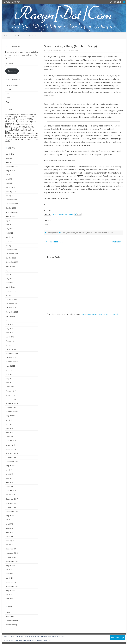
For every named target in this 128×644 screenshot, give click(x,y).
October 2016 (11, 557)
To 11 (8, 98)
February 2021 (11, 341)
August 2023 (10, 216)
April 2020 (9, 383)
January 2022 (11, 295)
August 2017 (10, 516)
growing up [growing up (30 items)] (19, 124)
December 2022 (12, 250)
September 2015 (12, 586)
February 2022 (11, 291)
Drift (7, 94)
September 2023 (12, 212)
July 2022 (9, 270)
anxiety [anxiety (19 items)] (7, 115)
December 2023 (12, 200)
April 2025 (9, 162)
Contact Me (32, 35)
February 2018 (11, 491)
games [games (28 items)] (34, 121)
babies (64, 233)
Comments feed (12, 621)
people (110, 233)
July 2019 (9, 420)
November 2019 (12, 403)
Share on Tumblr (66, 214)
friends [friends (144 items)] (27, 121)
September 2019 (12, 412)
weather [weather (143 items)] (19, 139)
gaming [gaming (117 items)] (10, 124)
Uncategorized (52, 233)
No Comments (74, 50)
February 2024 (11, 191)
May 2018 (9, 478)
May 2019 (9, 428)
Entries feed (10, 617)
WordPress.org (11, 625)
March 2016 (10, 578)
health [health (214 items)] (9, 126)
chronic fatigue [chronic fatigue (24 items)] (31, 115)
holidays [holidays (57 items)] (23, 127)
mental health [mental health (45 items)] (19, 133)
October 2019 (11, 408)
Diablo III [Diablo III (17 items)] (21, 119)
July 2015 (9, 595)
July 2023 (9, 221)
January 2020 (11, 395)
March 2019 (10, 437)
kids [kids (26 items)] (21, 130)
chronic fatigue (73, 233)
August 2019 (10, 416)
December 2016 (12, 549)
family (89, 233)
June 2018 (9, 474)
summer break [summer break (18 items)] (33, 137)
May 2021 (9, 329)
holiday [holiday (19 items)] (16, 127)
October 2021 (11, 308)
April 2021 (9, 333)
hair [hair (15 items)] (25, 124)
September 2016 (12, 561)
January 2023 (11, 245)
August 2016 (10, 566)
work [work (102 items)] (31, 139)
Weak (8, 102)
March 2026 (10, 154)
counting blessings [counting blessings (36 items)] (21, 116)
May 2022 (9, 279)
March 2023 (10, 237)
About (18, 35)
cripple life (83, 233)
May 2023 (9, 229)
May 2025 (9, 158)
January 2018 (11, 495)
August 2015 (10, 590)
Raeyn (48, 50)
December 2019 (12, 399)
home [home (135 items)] (31, 127)
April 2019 (9, 433)
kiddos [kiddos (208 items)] (15, 129)
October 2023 (11, 208)
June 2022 (9, 275)
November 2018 (12, 453)
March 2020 (10, 387)
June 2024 (9, 179)
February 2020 (11, 391)
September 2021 (12, 312)
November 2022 (12, 254)
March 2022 (10, 287)
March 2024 (10, 187)
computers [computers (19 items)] (9, 116)
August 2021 (10, 316)
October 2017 (11, 507)
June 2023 (9, 225)
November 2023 (12, 204)
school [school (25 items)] (32, 136)
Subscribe (12, 71)
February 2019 (11, 441)
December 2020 (12, 349)
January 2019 (11, 445)
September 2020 (12, 362)
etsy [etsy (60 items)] (26, 119)
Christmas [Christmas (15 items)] (23, 115)
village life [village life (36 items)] (9, 140)
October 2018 (11, 457)
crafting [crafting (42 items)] (32, 116)
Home (6, 35)
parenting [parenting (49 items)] (10, 135)
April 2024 (9, 183)
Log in (8, 612)
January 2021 (11, 345)
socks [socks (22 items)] (14, 137)
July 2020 (9, 370)
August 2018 (10, 466)
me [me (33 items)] (12, 133)
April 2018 (9, 482)
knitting (104, 233)
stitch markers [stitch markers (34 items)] (22, 137)
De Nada (117, 242)
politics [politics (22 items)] (27, 136)
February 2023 (11, 241)
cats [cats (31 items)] (18, 114)
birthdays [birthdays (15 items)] (13, 115)
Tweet (56, 214)
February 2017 (11, 541)
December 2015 (12, 582)
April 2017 (9, 532)
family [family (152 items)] (14, 121)
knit (99, 233)
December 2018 (12, 449)
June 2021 (9, 324)
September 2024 (12, 166)
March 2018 (10, 487)
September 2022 (12, 262)
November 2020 (12, 354)
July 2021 (9, 320)
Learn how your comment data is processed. (99, 314)
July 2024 (9, 175)
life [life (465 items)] (8, 133)
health (95, 233)
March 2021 (10, 337)
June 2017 (9, 524)
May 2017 (9, 528)
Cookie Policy (47, 640)
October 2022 (11, 258)
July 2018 (9, 470)
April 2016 (9, 574)
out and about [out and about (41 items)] (32, 133)
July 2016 (9, 570)
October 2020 (11, 358)
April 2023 (9, 233)
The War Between (12, 85)
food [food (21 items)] (20, 122)
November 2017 (12, 503)
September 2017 (12, 511)
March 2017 (10, 536)
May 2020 (9, 378)
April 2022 (9, 283)
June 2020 (9, 374)
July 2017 (9, 520)
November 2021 (12, 304)
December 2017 (12, 499)
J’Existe (8, 89)
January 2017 (11, 545)
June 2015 (9, 599)
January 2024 (11, 196)
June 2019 (9, 424)
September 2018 (12, 462)
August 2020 (10, 366)
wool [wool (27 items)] (26, 140)
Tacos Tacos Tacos (55, 242)
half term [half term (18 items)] (29, 124)
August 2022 (10, 266)
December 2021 (12, 299)
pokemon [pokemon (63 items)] (19, 135)
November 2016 (12, 553)
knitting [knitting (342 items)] (29, 129)
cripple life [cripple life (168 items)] (12, 118)
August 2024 (10, 171)
